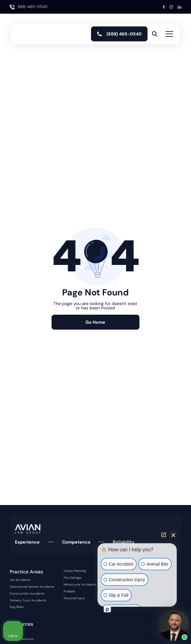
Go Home (95, 322)
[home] (34, 34)
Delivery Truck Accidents (28, 600)
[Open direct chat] (164, 535)
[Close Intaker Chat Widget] (173, 535)
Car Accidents (20, 580)
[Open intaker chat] (107, 609)
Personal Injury (74, 598)
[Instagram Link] (171, 7)
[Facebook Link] (164, 7)
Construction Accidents (27, 594)
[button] (168, 34)
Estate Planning (75, 571)
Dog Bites (17, 607)
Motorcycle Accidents (80, 585)
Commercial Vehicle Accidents (32, 587)
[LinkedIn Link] (180, 7)
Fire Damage (73, 578)
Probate (69, 591)
